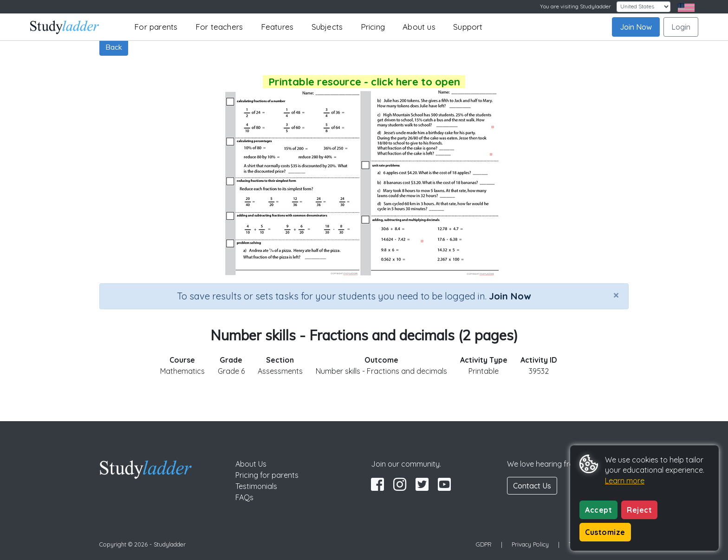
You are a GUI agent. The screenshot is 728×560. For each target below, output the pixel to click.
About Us (251, 464)
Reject (639, 510)
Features (277, 27)
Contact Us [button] (532, 486)
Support (468, 27)
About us (419, 27)
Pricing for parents (267, 475)
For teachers (219, 27)
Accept (598, 510)
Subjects (327, 27)
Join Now (636, 27)
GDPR (484, 544)
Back (114, 47)
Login (681, 27)
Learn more (625, 481)
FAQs (244, 497)
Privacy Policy (530, 544)
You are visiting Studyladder (575, 6)
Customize (605, 532)
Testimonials (256, 486)
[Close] (616, 295)
